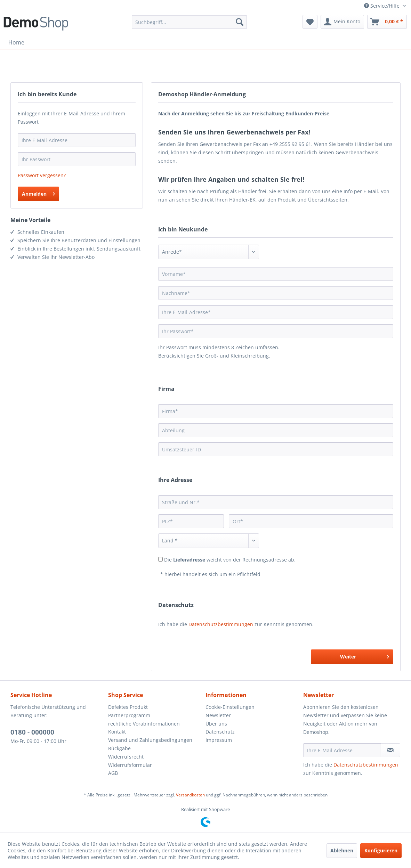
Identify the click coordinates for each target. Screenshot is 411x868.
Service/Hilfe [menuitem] (382, 6)
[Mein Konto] (342, 22)
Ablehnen (342, 850)
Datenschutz (220, 732)
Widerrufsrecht (126, 757)
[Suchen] (240, 22)
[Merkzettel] (310, 22)
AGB (113, 773)
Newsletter (218, 715)
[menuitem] (189, 22)
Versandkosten (190, 795)
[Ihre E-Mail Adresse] (342, 750)
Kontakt (117, 732)
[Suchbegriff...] (189, 22)
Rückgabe (119, 748)
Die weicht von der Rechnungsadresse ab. (230, 560)
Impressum (219, 740)
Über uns (216, 724)
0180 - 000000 (32, 732)
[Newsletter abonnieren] (390, 750)
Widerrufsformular (130, 765)
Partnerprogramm (129, 715)
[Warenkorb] (387, 22)
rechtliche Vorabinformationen (144, 724)
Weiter (365, 656)
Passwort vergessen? (42, 175)
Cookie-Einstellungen (230, 707)
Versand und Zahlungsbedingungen (150, 740)
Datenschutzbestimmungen (221, 624)
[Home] (16, 42)
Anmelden (38, 193)
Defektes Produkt (128, 707)
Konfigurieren (381, 850)
